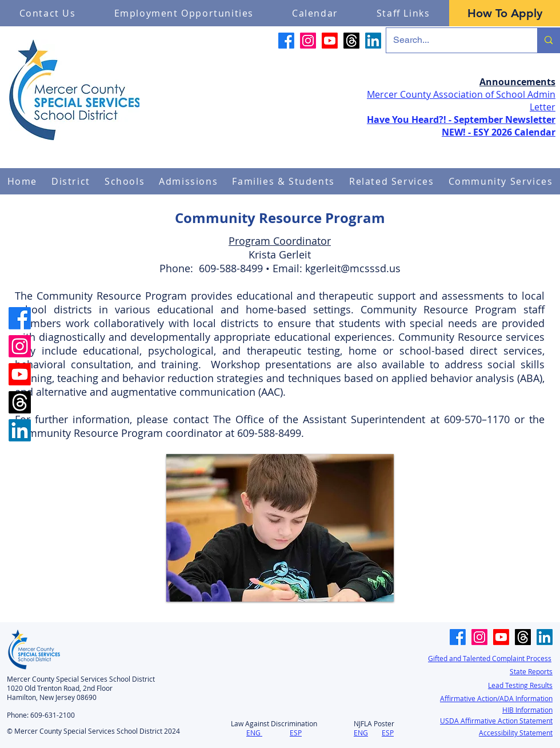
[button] (71, 181)
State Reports (531, 671)
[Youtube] (330, 41)
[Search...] (453, 40)
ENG (253, 733)
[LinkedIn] (373, 41)
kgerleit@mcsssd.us (353, 268)
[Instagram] (308, 41)
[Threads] (351, 41)
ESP (296, 733)
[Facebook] (286, 41)
